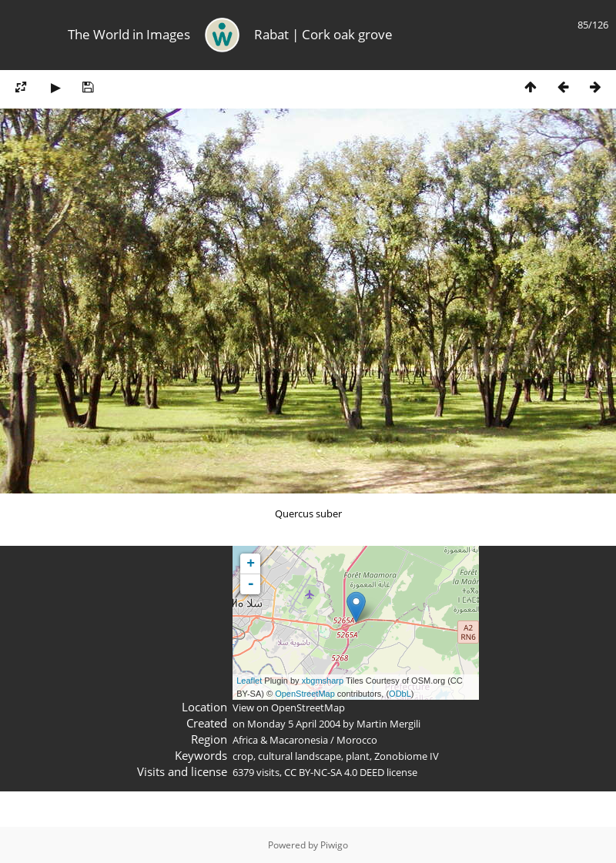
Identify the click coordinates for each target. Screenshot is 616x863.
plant (358, 756)
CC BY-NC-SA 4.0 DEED (334, 772)
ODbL (400, 694)
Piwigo (334, 845)
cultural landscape (300, 756)
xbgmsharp (323, 681)
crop (243, 756)
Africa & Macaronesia (280, 740)
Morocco (357, 740)
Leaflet (249, 681)
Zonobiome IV (407, 756)
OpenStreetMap (305, 694)
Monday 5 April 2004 (294, 724)
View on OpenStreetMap (289, 707)
